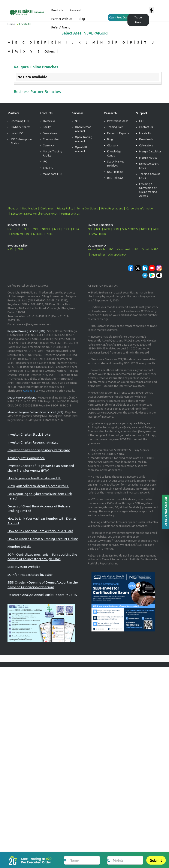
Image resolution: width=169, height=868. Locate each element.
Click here (29, 391)
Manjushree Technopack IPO (109, 255)
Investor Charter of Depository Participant (39, 450)
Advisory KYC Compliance (26, 458)
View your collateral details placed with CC (38, 486)
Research (76, 10)
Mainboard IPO (52, 174)
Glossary (112, 145)
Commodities (51, 139)
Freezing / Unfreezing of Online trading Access (148, 190)
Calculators (146, 145)
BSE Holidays (115, 178)
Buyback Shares (21, 127)
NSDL (11, 249)
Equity (47, 127)
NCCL (50, 234)
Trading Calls (115, 127)
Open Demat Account (83, 129)
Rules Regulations (112, 208)
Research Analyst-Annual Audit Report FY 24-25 (42, 595)
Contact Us (146, 127)
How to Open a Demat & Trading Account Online (43, 539)
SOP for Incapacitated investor (30, 575)
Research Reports (118, 133)
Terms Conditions (87, 208)
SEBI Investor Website (24, 567)
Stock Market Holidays (116, 164)
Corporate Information (140, 208)
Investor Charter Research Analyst (33, 442)
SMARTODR (99, 234)
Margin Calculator (150, 151)
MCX (36, 229)
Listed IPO (17, 133)
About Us (13, 208)
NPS (78, 121)
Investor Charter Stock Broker (30, 435)
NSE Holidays (115, 172)
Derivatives (50, 133)
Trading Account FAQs (150, 176)
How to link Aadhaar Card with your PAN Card (40, 531)
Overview (49, 121)
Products (57, 10)
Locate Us (145, 133)
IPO (45, 162)
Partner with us (62, 19)
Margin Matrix (148, 158)
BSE (18, 229)
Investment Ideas (118, 121)
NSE (10, 229)
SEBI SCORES (130, 229)
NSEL (67, 229)
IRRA (76, 229)
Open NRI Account (81, 149)
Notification (29, 208)
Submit (156, 860)
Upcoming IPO (20, 121)
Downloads (146, 139)
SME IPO (48, 168)
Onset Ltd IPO (150, 249)
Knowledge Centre (114, 153)
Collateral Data (20, 234)
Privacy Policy (65, 208)
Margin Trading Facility (52, 153)
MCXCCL (38, 234)
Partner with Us (70, 214)
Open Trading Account (84, 139)
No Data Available (32, 77)
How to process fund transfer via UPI (34, 478)
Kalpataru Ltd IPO (128, 249)
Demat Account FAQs (149, 166)
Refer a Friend (61, 27)
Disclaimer (47, 208)
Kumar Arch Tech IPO (101, 249)
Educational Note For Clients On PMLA (34, 214)
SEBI (27, 229)
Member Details (19, 547)
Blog (82, 19)
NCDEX (46, 229)
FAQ (142, 121)
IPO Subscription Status (21, 141)
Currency (48, 145)
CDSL (21, 249)
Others (50, 51)
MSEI (57, 229)
